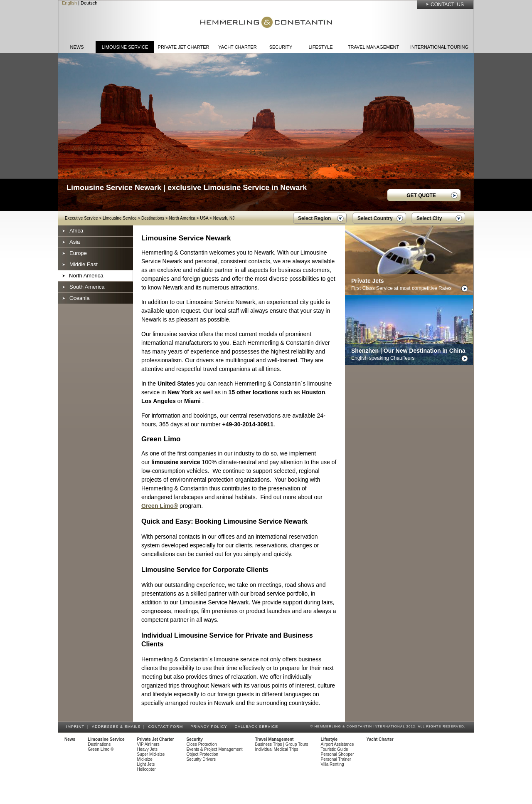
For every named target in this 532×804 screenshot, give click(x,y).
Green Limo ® (101, 749)
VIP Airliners (148, 744)
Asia (75, 242)
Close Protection (201, 744)
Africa (76, 231)
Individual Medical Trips (277, 749)
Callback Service (257, 727)
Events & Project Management (214, 749)
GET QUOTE (421, 195)
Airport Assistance (337, 744)
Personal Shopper (337, 754)
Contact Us (447, 5)
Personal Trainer (336, 759)
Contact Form (167, 727)
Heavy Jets (147, 749)
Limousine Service (125, 47)
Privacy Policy (210, 727)
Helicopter (147, 769)
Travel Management (373, 47)
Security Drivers (201, 759)
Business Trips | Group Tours (282, 744)
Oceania (79, 298)
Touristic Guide (335, 749)
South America (87, 287)
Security (281, 47)
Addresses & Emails (118, 727)
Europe (78, 253)
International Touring (439, 47)
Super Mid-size (151, 754)
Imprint (76, 727)
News (77, 47)
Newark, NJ (224, 218)
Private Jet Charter (184, 47)
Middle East (84, 264)
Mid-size (145, 759)
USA (204, 218)
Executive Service (81, 218)
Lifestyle (320, 47)
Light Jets (146, 764)
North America (182, 218)
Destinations (153, 218)
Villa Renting (332, 764)
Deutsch (89, 3)
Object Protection (202, 754)
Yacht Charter (237, 47)
